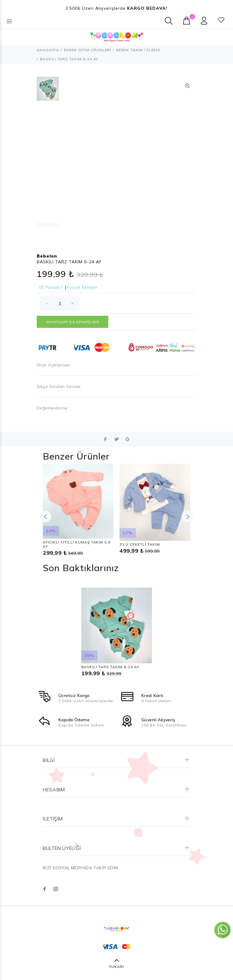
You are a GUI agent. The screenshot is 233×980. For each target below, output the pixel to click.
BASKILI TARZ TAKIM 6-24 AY (110, 667)
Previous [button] (46, 517)
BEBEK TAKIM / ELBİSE (138, 50)
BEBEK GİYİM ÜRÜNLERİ (88, 50)
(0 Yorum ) (51, 287)
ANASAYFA (48, 50)
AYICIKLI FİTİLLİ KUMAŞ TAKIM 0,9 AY (77, 544)
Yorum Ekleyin (82, 287)
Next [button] (187, 517)
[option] (48, 92)
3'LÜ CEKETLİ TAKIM (140, 544)
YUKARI (116, 967)
